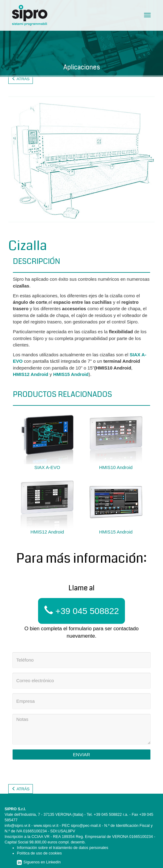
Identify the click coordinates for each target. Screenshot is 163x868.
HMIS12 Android (31, 374)
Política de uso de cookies (39, 853)
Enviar (82, 755)
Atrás (21, 79)
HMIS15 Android (71, 374)
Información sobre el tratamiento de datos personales (63, 848)
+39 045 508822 (82, 611)
